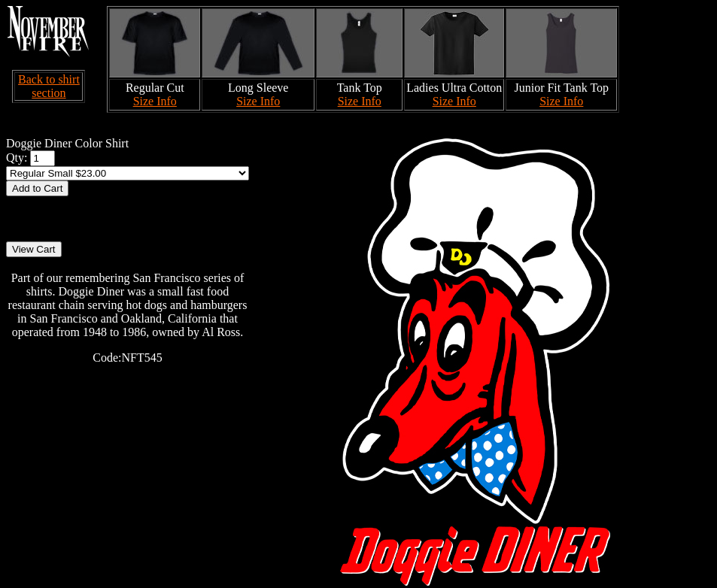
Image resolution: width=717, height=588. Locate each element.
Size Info (155, 101)
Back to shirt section (49, 86)
